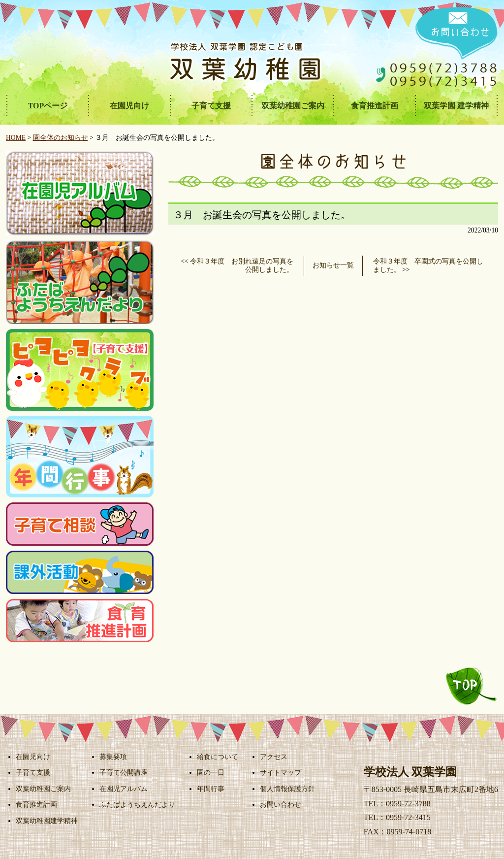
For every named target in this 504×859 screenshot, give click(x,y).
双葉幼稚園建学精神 (47, 821)
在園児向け (33, 757)
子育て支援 (33, 772)
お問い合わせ (281, 804)
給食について (218, 757)
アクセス (274, 757)
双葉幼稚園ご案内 (43, 789)
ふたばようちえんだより (137, 804)
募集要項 (113, 757)
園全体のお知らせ (61, 138)
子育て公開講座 (124, 772)
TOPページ (48, 106)
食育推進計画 (36, 804)
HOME (16, 138)
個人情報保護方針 (287, 789)
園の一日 (211, 772)
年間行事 (211, 789)
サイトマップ (281, 772)
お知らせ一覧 (333, 265)
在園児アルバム (124, 789)
